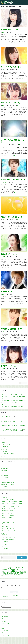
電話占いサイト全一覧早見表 (8, 515)
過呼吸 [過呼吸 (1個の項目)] (19, 575)
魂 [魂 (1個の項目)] (4, 576)
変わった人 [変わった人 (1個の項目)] (17, 573)
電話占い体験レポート (6, 442)
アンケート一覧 (5, 597)
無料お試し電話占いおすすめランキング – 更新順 (12, 504)
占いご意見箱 (4, 449)
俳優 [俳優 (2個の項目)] (20, 571)
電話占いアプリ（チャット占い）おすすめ (11, 506)
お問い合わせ (4, 551)
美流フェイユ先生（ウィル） (12, 217)
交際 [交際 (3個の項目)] (11, 571)
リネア (3, 32)
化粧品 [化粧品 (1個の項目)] (4, 573)
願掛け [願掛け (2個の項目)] (24, 575)
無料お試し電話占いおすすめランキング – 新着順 (12, 501)
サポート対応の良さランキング (8, 485)
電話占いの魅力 (5, 526)
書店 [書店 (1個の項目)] (12, 574)
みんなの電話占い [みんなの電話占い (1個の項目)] (10, 568)
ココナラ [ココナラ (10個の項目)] (8, 569)
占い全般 (3, 456)
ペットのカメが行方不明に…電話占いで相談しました (12, 421)
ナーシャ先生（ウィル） (10, 30)
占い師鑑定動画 (5, 447)
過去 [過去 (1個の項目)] (17, 575)
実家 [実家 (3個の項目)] (3, 574)
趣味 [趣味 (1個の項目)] (15, 575)
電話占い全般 (4, 451)
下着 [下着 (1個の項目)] (9, 571)
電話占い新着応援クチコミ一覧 (9, 537)
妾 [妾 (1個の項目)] (24, 573)
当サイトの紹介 (5, 617)
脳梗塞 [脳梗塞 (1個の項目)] (7, 575)
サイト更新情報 (5, 549)
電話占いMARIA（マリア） (7, 417)
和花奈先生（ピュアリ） (6, 419)
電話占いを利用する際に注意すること (10, 529)
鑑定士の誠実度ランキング (7, 475)
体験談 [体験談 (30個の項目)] (15, 571)
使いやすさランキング (6, 480)
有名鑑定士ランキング (6, 473)
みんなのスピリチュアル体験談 (8, 454)
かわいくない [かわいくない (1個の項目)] (4, 568)
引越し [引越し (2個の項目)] (7, 574)
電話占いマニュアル (6, 444)
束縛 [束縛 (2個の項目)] (14, 574)
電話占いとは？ (5, 524)
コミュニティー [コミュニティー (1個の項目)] (14, 569)
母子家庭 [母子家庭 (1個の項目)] (20, 574)
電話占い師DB (4, 621)
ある (4, 588)
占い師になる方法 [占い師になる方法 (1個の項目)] (9, 573)
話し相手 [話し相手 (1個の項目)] (10, 575)
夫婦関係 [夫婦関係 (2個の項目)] (21, 573)
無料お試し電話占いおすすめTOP (9, 499)
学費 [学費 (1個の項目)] (25, 573)
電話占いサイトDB (5, 619)
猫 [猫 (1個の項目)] (23, 574)
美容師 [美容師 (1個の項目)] (4, 575)
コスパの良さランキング (6, 478)
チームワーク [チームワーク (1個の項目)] (23, 569)
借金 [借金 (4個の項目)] (22, 571)
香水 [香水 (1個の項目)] (2, 576)
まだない (4, 590)
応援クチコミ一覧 (5, 624)
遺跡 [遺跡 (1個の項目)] (22, 575)
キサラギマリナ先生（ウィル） (13, 67)
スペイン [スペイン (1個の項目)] (19, 569)
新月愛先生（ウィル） (9, 366)
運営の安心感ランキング (6, 487)
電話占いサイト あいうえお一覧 (9, 508)
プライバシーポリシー (6, 626)
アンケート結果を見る (14, 595)
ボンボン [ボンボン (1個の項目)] (6, 571)
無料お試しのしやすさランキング (8, 466)
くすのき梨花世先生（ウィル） (13, 329)
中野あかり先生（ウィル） (11, 103)
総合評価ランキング (6, 468)
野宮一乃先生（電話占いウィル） (13, 179)
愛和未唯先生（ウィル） (10, 254)
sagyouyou (4, 145)
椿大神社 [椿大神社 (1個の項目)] (17, 574)
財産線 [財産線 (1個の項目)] (13, 575)
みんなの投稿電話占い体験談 (8, 539)
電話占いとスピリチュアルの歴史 (9, 531)
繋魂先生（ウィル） (8, 291)
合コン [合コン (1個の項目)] (13, 573)
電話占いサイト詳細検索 (7, 518)
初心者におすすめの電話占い (8, 511)
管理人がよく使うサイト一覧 (8, 513)
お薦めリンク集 (5, 633)
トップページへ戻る (6, 635)
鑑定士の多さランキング (6, 471)
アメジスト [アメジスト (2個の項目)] (22, 568)
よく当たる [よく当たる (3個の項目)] (16, 568)
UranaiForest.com (15, 642)
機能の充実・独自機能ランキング (8, 482)
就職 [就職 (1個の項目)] (5, 574)
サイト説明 (4, 546)
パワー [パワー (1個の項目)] (3, 571)
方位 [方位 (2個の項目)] (10, 574)
